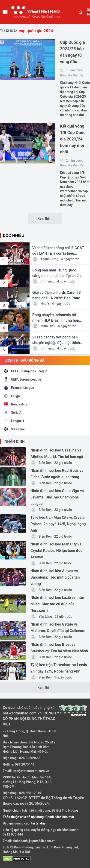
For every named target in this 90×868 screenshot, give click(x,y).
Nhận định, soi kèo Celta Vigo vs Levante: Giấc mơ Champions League (57, 497)
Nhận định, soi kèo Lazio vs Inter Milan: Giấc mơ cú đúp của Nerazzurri (57, 604)
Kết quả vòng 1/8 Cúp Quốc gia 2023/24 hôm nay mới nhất (73, 139)
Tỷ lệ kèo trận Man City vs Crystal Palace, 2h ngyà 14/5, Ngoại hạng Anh (58, 524)
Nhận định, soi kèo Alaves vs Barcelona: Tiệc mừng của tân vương (55, 577)
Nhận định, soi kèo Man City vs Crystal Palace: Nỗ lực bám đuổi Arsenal (57, 551)
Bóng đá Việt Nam (73, 75)
